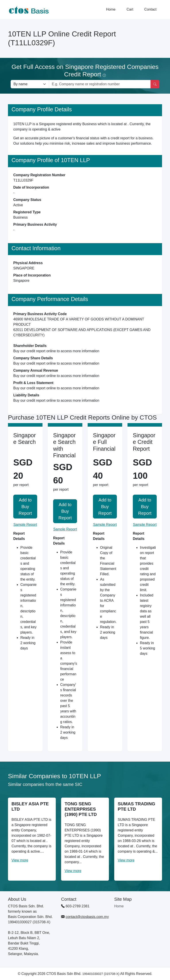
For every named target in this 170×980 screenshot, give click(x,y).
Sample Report (25, 525)
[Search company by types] (30, 84)
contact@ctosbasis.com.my (87, 917)
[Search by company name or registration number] (100, 84)
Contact (150, 9)
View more (20, 860)
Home (111, 9)
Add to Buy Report (25, 507)
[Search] (155, 84)
